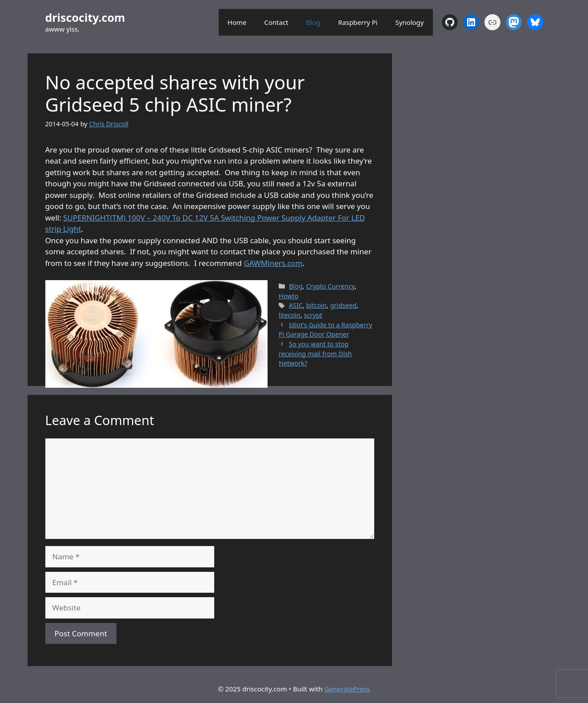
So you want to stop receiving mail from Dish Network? (315, 354)
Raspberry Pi (358, 22)
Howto (288, 296)
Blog (313, 22)
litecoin (290, 315)
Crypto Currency (330, 286)
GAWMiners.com (273, 263)
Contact (276, 22)
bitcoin (316, 305)
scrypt (313, 315)
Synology (409, 22)
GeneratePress (347, 689)
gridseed (344, 305)
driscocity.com (85, 17)
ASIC (296, 305)
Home (237, 22)
